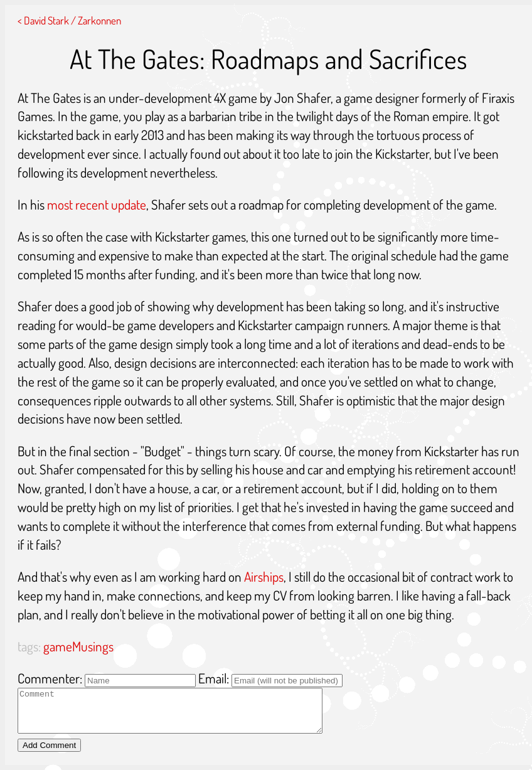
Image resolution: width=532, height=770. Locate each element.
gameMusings (78, 646)
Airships (264, 576)
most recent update (97, 204)
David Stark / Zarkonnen (72, 20)
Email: (214, 678)
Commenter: (50, 678)
